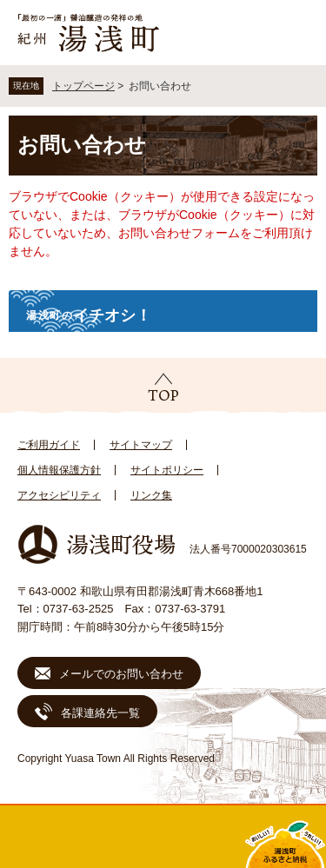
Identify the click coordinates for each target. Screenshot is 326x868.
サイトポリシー (167, 470)
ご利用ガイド (49, 445)
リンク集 (151, 495)
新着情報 (123, 837)
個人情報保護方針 (59, 470)
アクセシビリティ (59, 495)
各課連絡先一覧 (100, 713)
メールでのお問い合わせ (121, 674)
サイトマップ (141, 445)
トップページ (83, 86)
